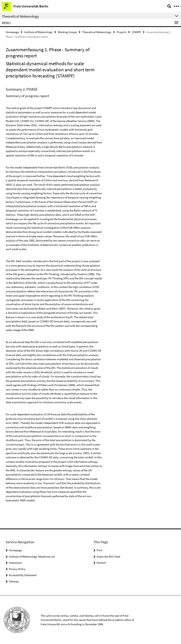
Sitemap (14, 581)
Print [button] (99, 550)
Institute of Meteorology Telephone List (32, 556)
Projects (121, 32)
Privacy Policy (17, 569)
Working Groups (67, 32)
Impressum (15, 562)
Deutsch (101, 562)
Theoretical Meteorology (97, 32)
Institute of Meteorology (38, 32)
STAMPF (136, 32)
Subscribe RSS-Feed (108, 556)
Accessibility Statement (23, 575)
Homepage (12, 32)
